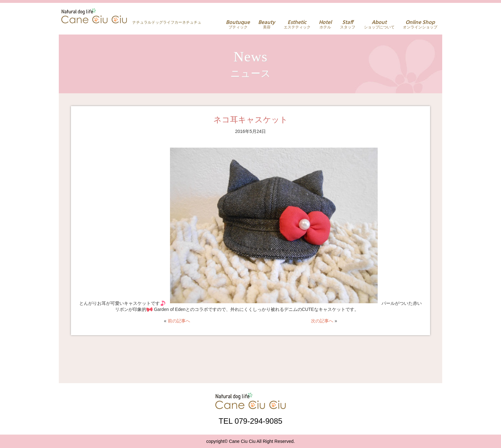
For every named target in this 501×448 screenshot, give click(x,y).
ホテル (325, 24)
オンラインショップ (420, 24)
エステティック (297, 24)
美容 (267, 24)
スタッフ (348, 24)
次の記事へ (322, 321)
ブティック (238, 24)
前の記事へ (179, 321)
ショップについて (379, 24)
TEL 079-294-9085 (250, 421)
